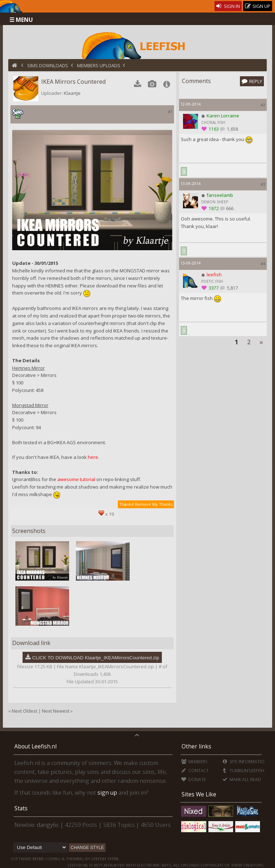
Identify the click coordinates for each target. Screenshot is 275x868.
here (93, 457)
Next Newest (56, 711)
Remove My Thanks (154, 504)
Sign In (228, 6)
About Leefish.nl (35, 746)
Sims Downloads (48, 66)
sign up (107, 792)
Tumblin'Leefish (243, 770)
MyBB (38, 859)
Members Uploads (99, 66)
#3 (263, 184)
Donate (194, 779)
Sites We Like (199, 794)
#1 (170, 111)
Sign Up (258, 6)
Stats (21, 808)
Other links (196, 746)
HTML (113, 859)
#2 (263, 105)
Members (194, 762)
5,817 (232, 288)
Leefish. (99, 859)
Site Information (245, 762)
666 (230, 208)
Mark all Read (241, 779)
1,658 (232, 129)
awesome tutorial (76, 479)
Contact (195, 770)
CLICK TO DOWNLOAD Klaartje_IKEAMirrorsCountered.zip (96, 658)
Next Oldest (25, 711)
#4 (263, 264)
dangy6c (48, 825)
